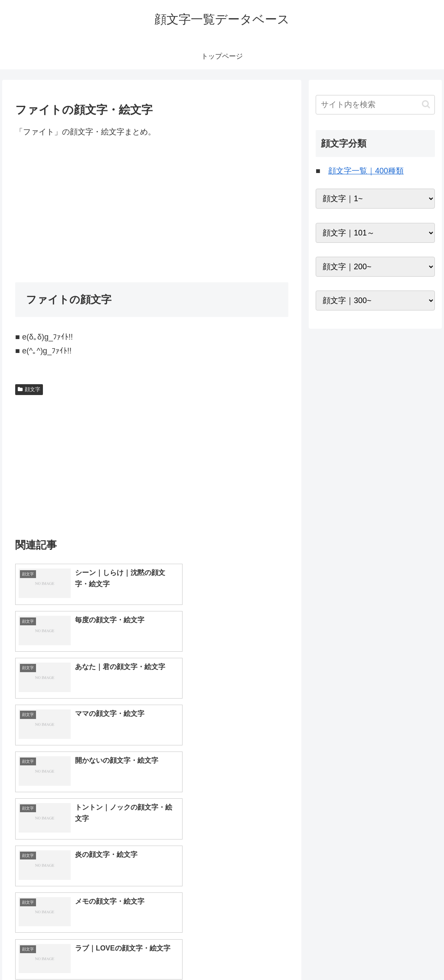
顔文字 (29, 389)
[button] (426, 104)
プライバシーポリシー (405, 953)
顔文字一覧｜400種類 (366, 171)
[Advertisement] (152, 210)
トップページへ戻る (339, 953)
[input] (375, 105)
